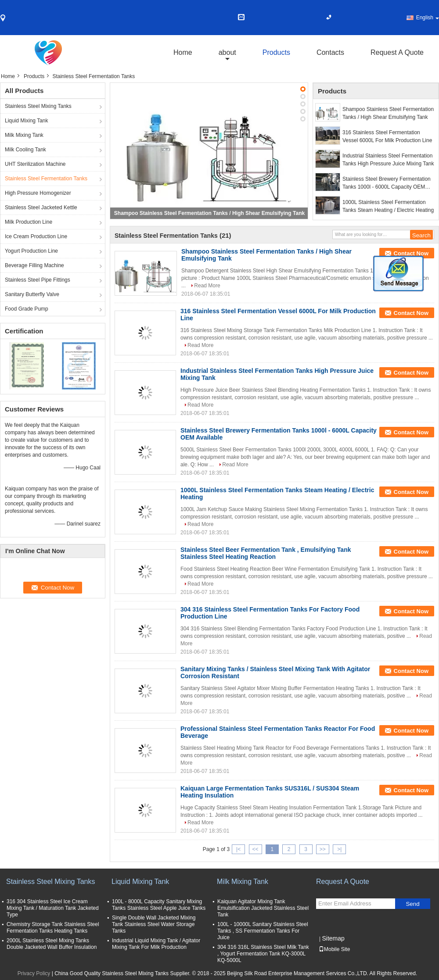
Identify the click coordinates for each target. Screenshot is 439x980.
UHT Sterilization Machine (35, 164)
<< (255, 849)
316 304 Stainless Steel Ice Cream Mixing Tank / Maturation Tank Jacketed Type (53, 908)
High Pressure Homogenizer (38, 193)
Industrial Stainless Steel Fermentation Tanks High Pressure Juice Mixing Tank (388, 160)
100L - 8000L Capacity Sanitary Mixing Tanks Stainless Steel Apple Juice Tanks (159, 905)
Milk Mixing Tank (24, 135)
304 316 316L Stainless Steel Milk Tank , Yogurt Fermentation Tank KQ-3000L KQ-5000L (263, 954)
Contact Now (411, 253)
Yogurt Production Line (31, 251)
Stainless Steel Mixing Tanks (38, 106)
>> (323, 849)
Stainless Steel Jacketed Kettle (41, 207)
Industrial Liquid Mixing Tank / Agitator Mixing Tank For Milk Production (156, 944)
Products (276, 52)
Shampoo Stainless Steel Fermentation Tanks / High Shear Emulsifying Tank (209, 213)
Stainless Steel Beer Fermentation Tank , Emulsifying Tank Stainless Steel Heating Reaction (266, 553)
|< (238, 849)
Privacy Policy (34, 973)
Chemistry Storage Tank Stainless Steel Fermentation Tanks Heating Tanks (53, 928)
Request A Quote (397, 52)
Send (412, 904)
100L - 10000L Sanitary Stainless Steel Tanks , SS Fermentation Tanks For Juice (263, 931)
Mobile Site (334, 949)
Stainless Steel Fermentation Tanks (46, 179)
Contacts (330, 52)
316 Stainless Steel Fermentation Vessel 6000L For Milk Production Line (387, 136)
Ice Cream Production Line (36, 236)
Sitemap (333, 938)
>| (339, 849)
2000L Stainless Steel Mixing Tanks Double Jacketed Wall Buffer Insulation (52, 944)
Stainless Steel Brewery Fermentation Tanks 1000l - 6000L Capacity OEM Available (387, 183)
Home (183, 52)
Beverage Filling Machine (34, 265)
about (227, 52)
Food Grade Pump (27, 309)
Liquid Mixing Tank (27, 121)
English (428, 18)
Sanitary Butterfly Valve (32, 294)
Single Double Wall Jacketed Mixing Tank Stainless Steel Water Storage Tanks (154, 924)
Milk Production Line (29, 222)
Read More (207, 286)
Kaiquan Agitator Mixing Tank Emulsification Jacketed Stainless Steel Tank (263, 908)
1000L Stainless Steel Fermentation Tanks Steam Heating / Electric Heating (388, 206)
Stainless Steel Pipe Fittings (38, 280)
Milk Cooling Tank (25, 150)
